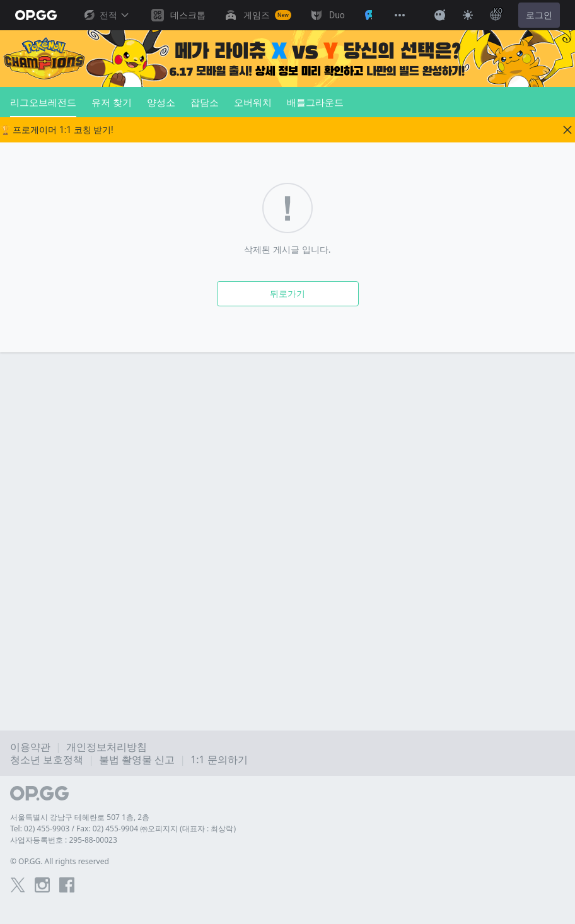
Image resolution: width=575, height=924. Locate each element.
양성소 (161, 102)
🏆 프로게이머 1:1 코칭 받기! (57, 130)
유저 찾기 (112, 102)
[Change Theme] (468, 15)
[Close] (567, 130)
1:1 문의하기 (219, 759)
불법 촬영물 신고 (137, 759)
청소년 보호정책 (47, 759)
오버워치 (253, 102)
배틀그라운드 (315, 102)
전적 (106, 15)
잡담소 (205, 102)
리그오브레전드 (43, 107)
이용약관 (30, 747)
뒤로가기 (287, 293)
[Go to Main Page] (36, 15)
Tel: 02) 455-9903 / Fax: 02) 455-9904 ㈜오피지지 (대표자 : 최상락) (123, 829)
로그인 (539, 15)
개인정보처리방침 (107, 747)
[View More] (400, 15)
